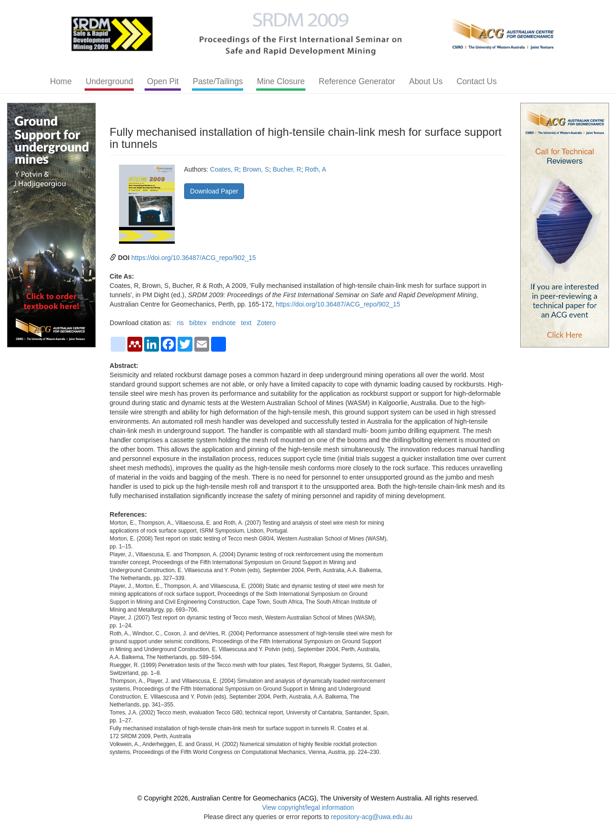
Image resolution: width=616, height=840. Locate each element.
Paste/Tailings (218, 81)
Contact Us (477, 81)
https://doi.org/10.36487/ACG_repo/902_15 (194, 258)
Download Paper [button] (214, 191)
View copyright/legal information (308, 807)
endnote (224, 323)
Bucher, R (287, 169)
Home (61, 81)
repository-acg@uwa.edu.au (372, 817)
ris (181, 323)
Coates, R (225, 169)
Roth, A (316, 169)
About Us (426, 81)
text (246, 323)
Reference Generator (357, 81)
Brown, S (256, 169)
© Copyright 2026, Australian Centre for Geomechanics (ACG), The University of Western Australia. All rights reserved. (308, 798)
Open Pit (163, 81)
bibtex (198, 323)
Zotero (266, 323)
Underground (109, 81)
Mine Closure (281, 81)
